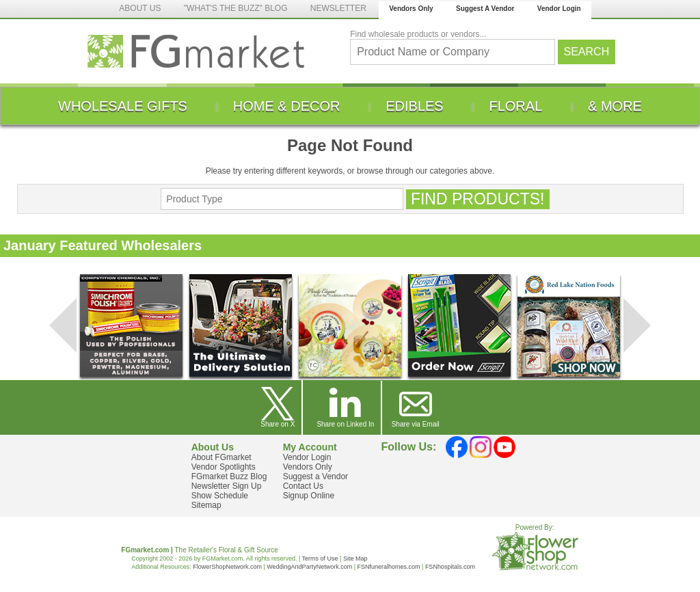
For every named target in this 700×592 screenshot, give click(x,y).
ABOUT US (140, 8)
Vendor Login (559, 9)
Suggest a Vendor (315, 476)
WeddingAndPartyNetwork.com (309, 567)
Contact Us (303, 486)
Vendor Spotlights (224, 467)
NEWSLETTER (338, 8)
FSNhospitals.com (450, 567)
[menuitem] (123, 106)
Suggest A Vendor (485, 9)
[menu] (350, 106)
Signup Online (309, 496)
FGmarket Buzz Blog (229, 476)
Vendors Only (411, 9)
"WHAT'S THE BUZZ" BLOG (236, 8)
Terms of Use (320, 559)
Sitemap (206, 505)
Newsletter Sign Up (227, 486)
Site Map (355, 559)
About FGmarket (221, 457)
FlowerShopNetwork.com (227, 567)
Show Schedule (220, 496)
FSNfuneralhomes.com (388, 567)
